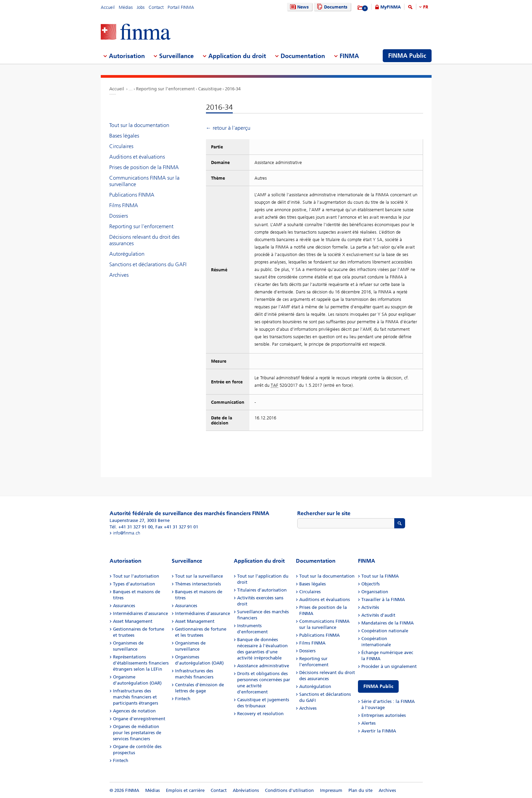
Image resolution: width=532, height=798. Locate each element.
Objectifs (370, 584)
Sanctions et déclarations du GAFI (148, 264)
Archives (119, 275)
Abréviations (246, 790)
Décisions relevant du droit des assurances (144, 240)
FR (426, 7)
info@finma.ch (127, 533)
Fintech (121, 760)
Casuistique (210, 89)
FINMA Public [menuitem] (407, 56)
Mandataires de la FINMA (387, 623)
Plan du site (360, 790)
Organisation (375, 592)
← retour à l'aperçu (228, 128)
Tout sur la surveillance (199, 576)
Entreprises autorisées (384, 715)
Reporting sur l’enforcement (165, 89)
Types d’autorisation (134, 584)
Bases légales (124, 136)
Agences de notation (134, 711)
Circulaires (121, 146)
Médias (126, 7)
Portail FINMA (181, 7)
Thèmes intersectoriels (198, 584)
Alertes (368, 723)
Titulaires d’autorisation (262, 590)
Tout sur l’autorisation (136, 576)
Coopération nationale (385, 631)
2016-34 (233, 89)
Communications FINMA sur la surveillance (144, 181)
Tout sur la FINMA (380, 576)
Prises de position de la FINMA (144, 167)
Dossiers (119, 216)
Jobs (141, 7)
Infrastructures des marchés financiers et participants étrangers (136, 697)
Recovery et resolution (260, 714)
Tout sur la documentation (139, 125)
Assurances (124, 606)
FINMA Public (378, 686)
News (299, 7)
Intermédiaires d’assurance (140, 613)
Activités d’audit (378, 615)
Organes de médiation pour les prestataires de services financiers (137, 733)
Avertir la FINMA (379, 731)
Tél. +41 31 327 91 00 (131, 527)
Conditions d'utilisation (289, 790)
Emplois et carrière (185, 790)
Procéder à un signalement (389, 666)
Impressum (331, 790)
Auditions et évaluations (137, 157)
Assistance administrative (263, 666)
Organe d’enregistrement (139, 719)
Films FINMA (124, 205)
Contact (156, 7)
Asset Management (133, 621)
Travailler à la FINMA (383, 600)
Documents (331, 7)
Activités (370, 607)
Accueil (108, 7)
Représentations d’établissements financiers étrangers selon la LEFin (141, 663)
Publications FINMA (132, 195)
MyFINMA (391, 7)
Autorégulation (127, 254)
